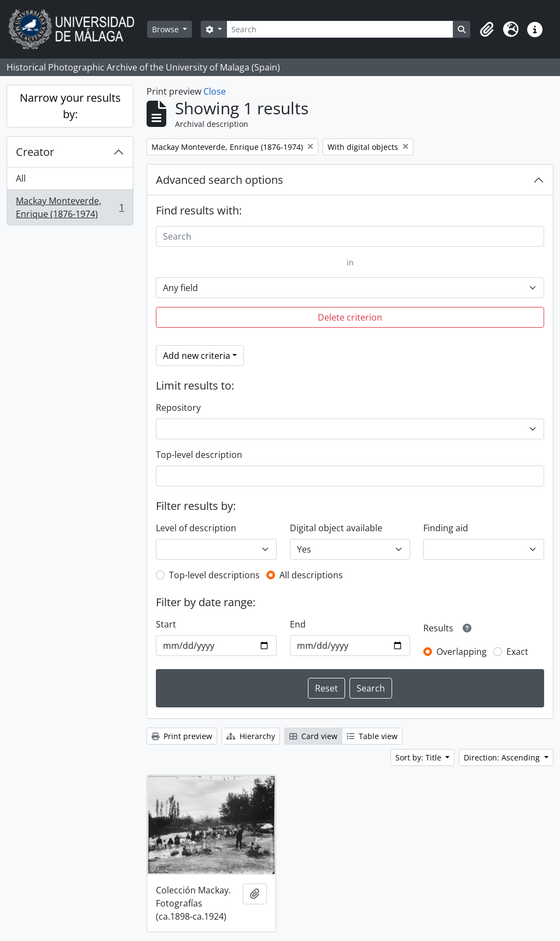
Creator (35, 152)
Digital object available (336, 528)
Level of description (196, 528)
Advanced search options (220, 180)
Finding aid (446, 528)
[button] (487, 30)
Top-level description (199, 455)
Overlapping (462, 652)
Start (166, 624)
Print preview (182, 736)
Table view (372, 736)
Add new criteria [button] (197, 356)
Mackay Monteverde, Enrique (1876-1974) (70, 207)
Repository (178, 408)
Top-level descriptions (214, 575)
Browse (167, 29)
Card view (313, 736)
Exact (517, 652)
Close (215, 91)
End (298, 624)
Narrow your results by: (70, 106)
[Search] (340, 29)
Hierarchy (251, 736)
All (21, 178)
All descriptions (311, 575)
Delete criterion (350, 317)
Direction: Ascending (503, 757)
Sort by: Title (419, 757)
